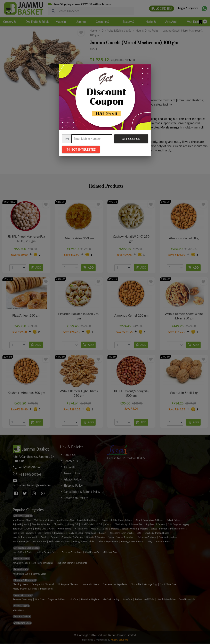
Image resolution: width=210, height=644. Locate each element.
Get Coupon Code (131, 140)
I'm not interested (81, 149)
